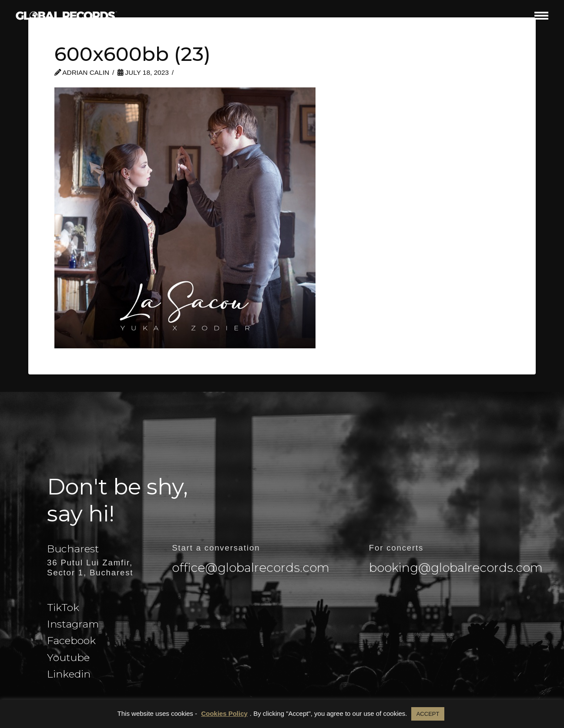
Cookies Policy (224, 713)
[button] (541, 15)
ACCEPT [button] (428, 714)
